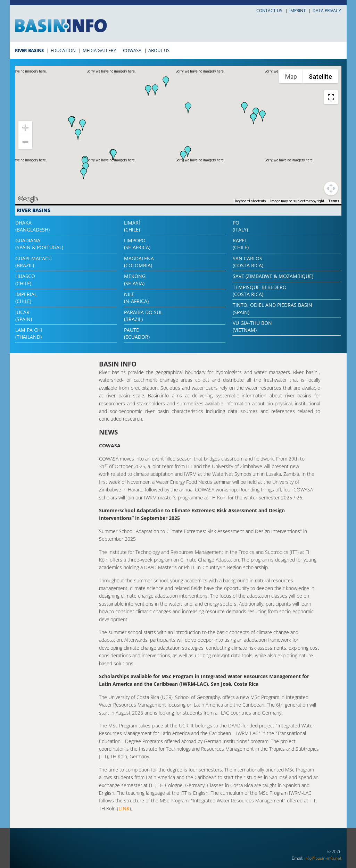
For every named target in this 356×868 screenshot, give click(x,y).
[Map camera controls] (331, 188)
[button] (245, 108)
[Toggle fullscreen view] (331, 97)
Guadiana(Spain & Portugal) (39, 244)
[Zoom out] (25, 142)
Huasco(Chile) (25, 280)
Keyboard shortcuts (251, 201)
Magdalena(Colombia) (139, 262)
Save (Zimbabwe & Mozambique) (273, 276)
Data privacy (327, 11)
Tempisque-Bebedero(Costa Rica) (260, 291)
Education (63, 50)
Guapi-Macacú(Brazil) (34, 262)
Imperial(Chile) (26, 298)
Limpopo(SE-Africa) (137, 244)
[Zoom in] (25, 128)
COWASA (132, 50)
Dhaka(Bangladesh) (32, 226)
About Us (159, 50)
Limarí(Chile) (132, 226)
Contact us (269, 11)
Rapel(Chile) (241, 244)
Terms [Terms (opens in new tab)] (334, 201)
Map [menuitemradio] (291, 77)
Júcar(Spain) (24, 316)
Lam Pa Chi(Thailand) (29, 333)
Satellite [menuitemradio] (320, 77)
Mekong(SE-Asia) (135, 280)
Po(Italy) (240, 226)
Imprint (297, 11)
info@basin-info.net (323, 858)
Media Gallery (99, 50)
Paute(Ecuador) (137, 333)
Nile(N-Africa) (136, 298)
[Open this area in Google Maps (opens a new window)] (28, 199)
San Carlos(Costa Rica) (248, 262)
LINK (124, 808)
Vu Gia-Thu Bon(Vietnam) (252, 326)
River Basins (29, 50)
